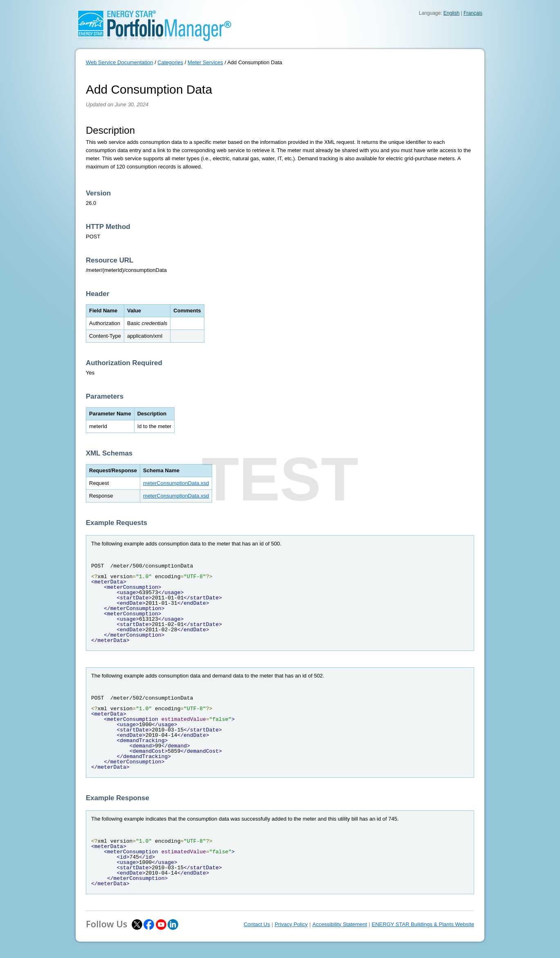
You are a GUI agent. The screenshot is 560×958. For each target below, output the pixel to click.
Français (473, 13)
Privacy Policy (291, 924)
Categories (170, 62)
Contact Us (257, 924)
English (451, 13)
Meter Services (205, 62)
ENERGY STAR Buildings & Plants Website (423, 924)
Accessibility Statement (340, 924)
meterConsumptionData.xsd (176, 483)
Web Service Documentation (120, 62)
